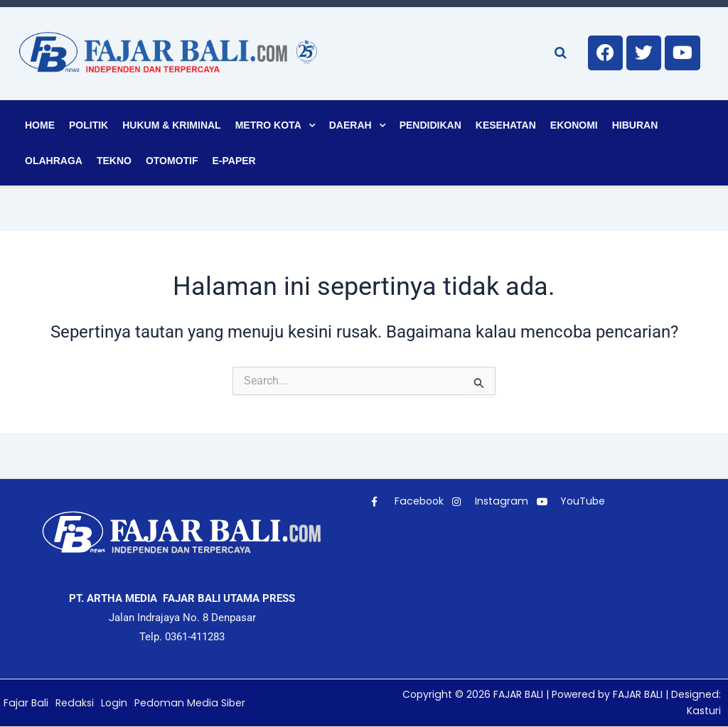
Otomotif (172, 161)
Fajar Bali (25, 703)
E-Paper (234, 161)
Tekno (114, 161)
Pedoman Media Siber (184, 703)
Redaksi (72, 703)
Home (40, 125)
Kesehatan (506, 125)
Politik (89, 125)
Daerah (350, 125)
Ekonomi (574, 125)
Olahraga (54, 161)
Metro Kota (268, 125)
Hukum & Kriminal (171, 125)
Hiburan (635, 125)
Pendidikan (430, 125)
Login (110, 703)
